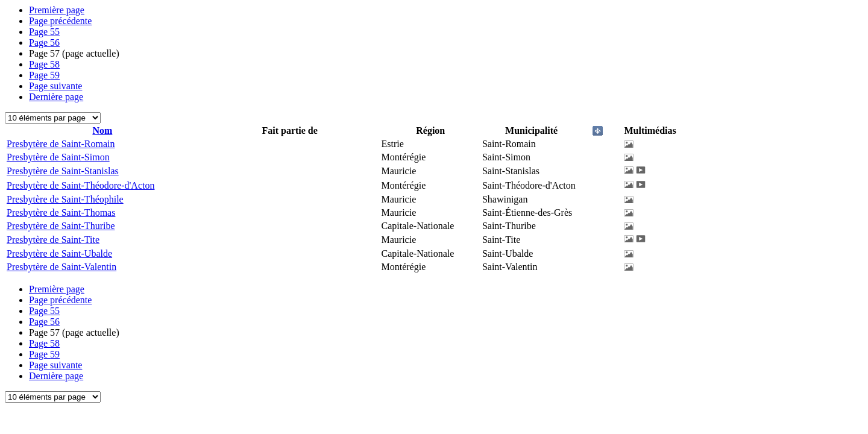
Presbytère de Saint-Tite (53, 240)
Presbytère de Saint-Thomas (61, 212)
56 (44, 42)
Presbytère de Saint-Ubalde (59, 253)
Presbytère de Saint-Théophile (65, 199)
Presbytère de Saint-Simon (58, 157)
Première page (57, 10)
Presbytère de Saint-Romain (61, 144)
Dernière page (56, 97)
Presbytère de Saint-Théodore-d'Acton (80, 185)
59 (44, 75)
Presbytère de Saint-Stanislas (63, 171)
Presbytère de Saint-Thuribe (61, 226)
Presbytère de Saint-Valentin (61, 267)
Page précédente (60, 21)
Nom (102, 131)
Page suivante (55, 86)
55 (44, 32)
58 (44, 64)
